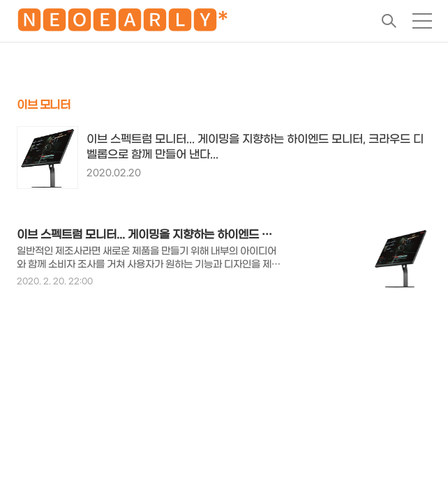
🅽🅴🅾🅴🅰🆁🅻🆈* (122, 23)
